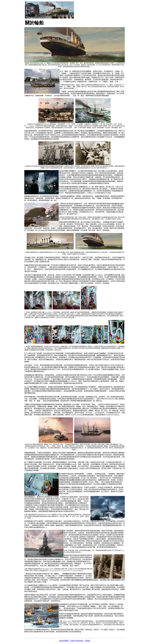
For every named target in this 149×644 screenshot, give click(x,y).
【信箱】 (87, 641)
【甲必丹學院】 (64, 641)
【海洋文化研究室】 (77, 641)
